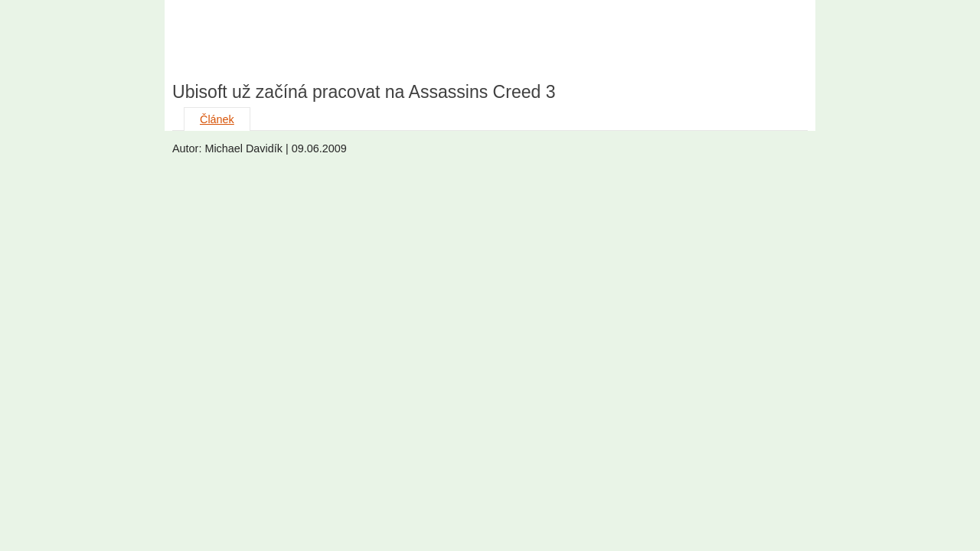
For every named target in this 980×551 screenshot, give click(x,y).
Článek (217, 119)
